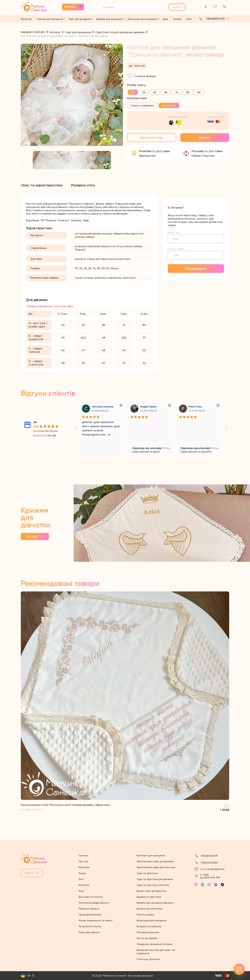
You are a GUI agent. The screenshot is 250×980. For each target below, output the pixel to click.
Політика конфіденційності (94, 903)
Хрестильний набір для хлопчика (156, 867)
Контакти (84, 885)
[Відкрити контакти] (239, 969)
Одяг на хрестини (147, 873)
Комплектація (137, 98)
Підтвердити (196, 269)
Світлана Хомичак (103, 407)
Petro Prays (195, 407)
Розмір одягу (136, 85)
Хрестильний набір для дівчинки (155, 861)
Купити (205, 138)
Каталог (70, 7)
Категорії (26, 19)
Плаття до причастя (148, 959)
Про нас (84, 861)
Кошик (82, 873)
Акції (165, 19)
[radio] (133, 92)
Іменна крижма (145, 915)
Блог (189, 19)
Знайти (177, 7)
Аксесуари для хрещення (143, 19)
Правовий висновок (90, 915)
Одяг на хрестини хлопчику (153, 885)
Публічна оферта (89, 909)
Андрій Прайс (148, 407)
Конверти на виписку (149, 926)
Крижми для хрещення (109, 19)
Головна (84, 855)
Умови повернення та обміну (96, 920)
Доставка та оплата (91, 897)
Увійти (29, 873)
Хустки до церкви (147, 938)
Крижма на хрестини (149, 897)
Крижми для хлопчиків (149, 909)
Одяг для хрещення (80, 19)
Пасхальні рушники (148, 932)
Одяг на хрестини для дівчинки (155, 879)
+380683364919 (215, 19)
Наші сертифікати (89, 932)
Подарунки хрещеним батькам (155, 944)
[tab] (42, 185)
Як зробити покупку (90, 926)
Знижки (177, 19)
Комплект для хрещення (151, 855)
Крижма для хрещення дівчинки (155, 903)
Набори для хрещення (50, 19)
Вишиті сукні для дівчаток (152, 891)
